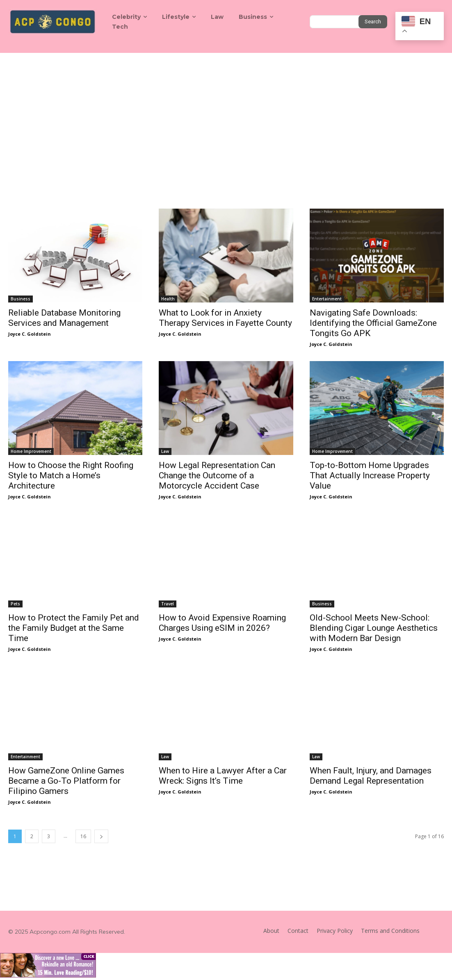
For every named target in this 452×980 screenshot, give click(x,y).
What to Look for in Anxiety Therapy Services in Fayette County (225, 318)
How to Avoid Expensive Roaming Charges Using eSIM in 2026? (222, 623)
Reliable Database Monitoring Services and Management (64, 318)
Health (168, 299)
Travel (168, 604)
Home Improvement (31, 451)
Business (21, 299)
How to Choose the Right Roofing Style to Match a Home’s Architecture (71, 475)
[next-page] (101, 836)
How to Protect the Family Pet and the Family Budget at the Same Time (74, 628)
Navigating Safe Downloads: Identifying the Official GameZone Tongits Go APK (373, 323)
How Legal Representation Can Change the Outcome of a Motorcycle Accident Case (217, 475)
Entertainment (327, 299)
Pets (15, 604)
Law (165, 451)
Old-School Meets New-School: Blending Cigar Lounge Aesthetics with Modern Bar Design (374, 628)
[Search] (373, 22)
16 (83, 836)
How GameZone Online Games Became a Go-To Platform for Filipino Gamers (66, 781)
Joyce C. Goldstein (30, 334)
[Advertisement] (226, 114)
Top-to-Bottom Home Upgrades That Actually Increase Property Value (370, 475)
